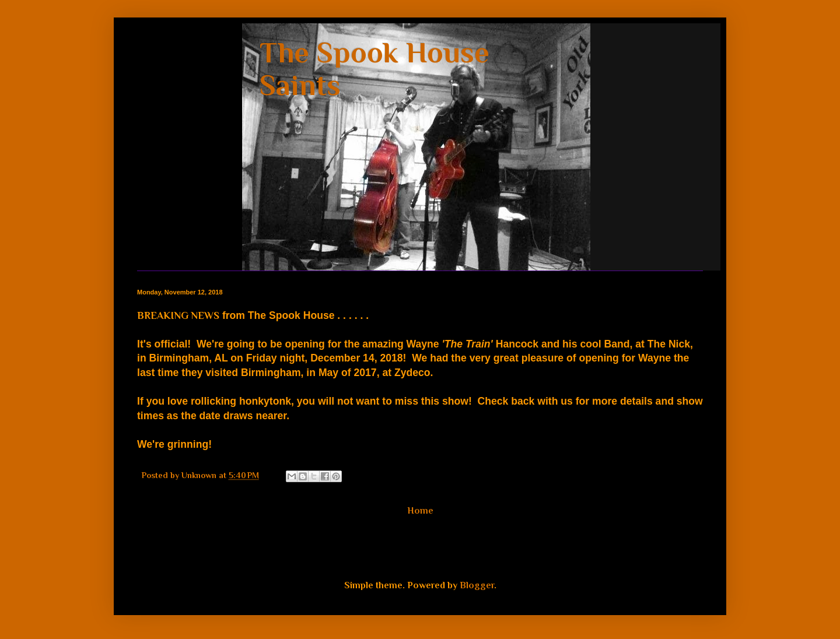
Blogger (477, 585)
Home (420, 511)
